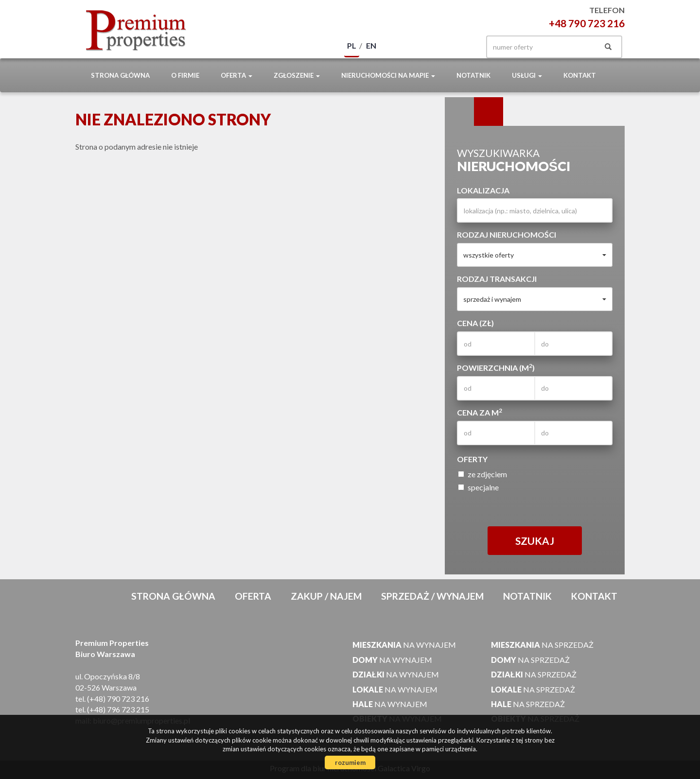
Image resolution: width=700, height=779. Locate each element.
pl (352, 45)
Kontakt (580, 75)
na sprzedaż (542, 645)
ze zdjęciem (482, 474)
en (371, 45)
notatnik (473, 75)
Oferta (253, 596)
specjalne (478, 487)
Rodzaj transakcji (497, 279)
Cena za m (480, 412)
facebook (461, 47)
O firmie (185, 75)
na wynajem (404, 645)
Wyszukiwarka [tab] (459, 112)
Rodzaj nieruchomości (507, 234)
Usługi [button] (527, 75)
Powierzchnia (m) (496, 367)
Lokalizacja (483, 190)
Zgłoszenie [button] (297, 75)
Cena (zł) (475, 323)
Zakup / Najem (326, 596)
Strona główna (120, 75)
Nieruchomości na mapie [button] (388, 75)
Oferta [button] (236, 75)
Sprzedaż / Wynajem (432, 596)
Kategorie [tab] (489, 112)
